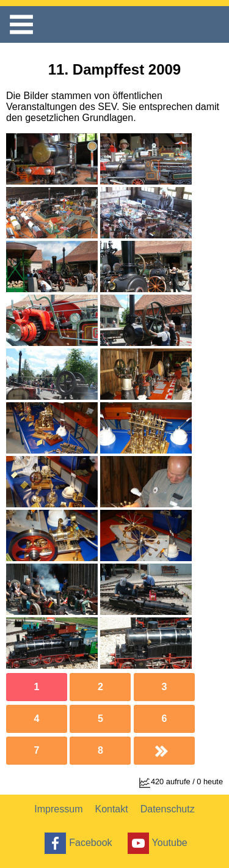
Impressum (58, 809)
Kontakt (111, 809)
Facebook (77, 843)
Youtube (156, 843)
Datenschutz (168, 809)
